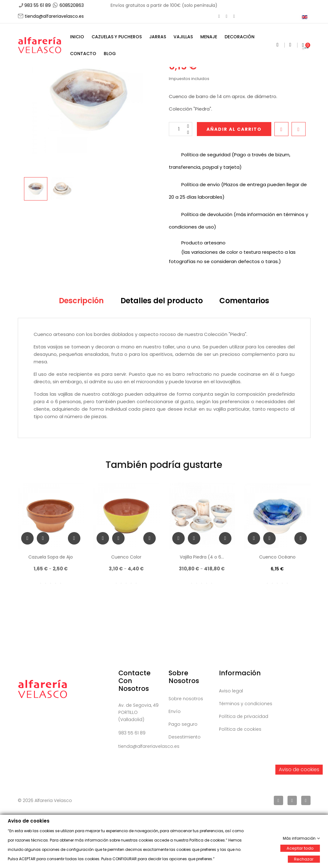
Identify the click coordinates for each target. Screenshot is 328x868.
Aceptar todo (300, 848)
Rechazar (304, 859)
